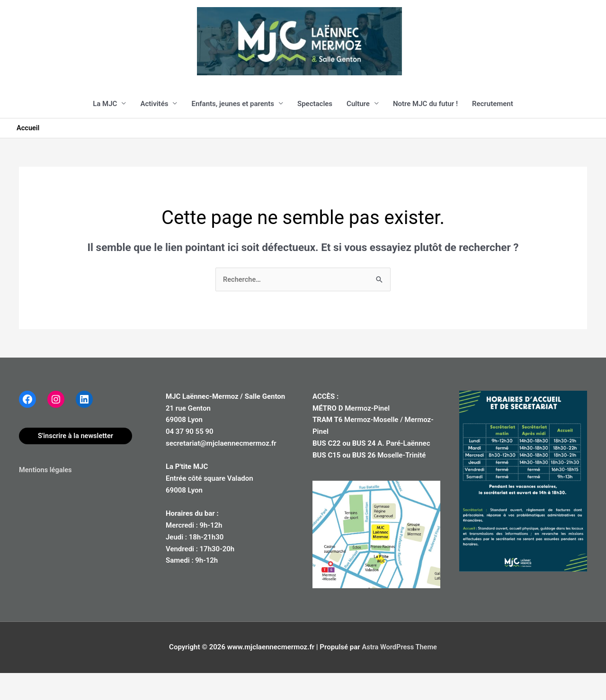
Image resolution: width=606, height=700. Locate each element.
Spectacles (315, 130)
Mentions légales (46, 497)
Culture (358, 130)
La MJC (105, 130)
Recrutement (493, 130)
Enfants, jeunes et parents (233, 130)
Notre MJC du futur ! (425, 130)
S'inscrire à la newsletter (77, 463)
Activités (154, 130)
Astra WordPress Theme (399, 674)
